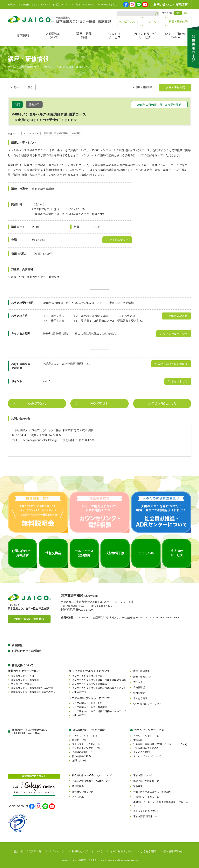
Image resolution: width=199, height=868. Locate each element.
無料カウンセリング (83, 790)
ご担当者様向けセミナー (85, 751)
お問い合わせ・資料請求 (170, 4)
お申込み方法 (79, 691)
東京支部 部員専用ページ (146, 815)
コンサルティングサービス (86, 747)
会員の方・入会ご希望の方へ (29, 730)
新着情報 (23, 36)
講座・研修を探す (179, 22)
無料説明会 (139, 692)
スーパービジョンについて (147, 755)
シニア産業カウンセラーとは (87, 702)
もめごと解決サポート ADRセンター (91, 779)
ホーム (11, 67)
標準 (178, 13)
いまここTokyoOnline (175, 36)
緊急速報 (138, 785)
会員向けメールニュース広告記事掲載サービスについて (161, 803)
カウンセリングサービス (145, 36)
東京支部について (129, 22)
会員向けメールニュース (146, 796)
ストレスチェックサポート (86, 743)
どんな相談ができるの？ (146, 747)
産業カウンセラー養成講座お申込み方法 (32, 687)
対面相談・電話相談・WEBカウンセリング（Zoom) (160, 743)
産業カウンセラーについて (24, 670)
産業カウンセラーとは (23, 675)
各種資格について (53, 36)
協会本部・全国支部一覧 (146, 779)
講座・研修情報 (84, 36)
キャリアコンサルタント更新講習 (90, 683)
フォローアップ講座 (21, 683)
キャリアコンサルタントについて (89, 670)
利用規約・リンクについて (87, 850)
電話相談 (138, 739)
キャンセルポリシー (121, 850)
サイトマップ (57, 850)
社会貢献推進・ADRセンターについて (92, 774)
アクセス (154, 22)
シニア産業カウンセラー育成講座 (90, 706)
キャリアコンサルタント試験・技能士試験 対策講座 (99, 679)
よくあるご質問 (141, 751)
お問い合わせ (79, 759)
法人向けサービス (114, 36)
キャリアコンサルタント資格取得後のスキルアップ (99, 687)
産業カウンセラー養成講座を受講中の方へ (33, 691)
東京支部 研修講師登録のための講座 (71, 132)
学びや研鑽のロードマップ (147, 702)
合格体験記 (139, 686)
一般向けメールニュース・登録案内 (152, 790)
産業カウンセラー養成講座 (25, 679)
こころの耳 (78, 796)
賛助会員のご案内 (81, 755)
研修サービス (79, 739)
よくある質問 (140, 697)
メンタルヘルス (33, 132)
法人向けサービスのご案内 (89, 729)
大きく (187, 13)
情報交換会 (78, 785)
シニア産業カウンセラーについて (89, 697)
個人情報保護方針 (174, 850)
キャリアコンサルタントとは (87, 675)
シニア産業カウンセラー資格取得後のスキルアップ (99, 710)
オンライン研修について (146, 810)
